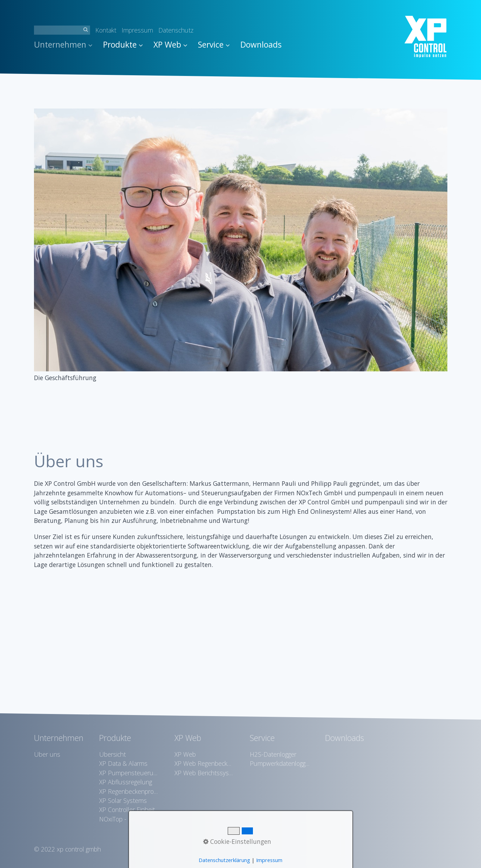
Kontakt (106, 30)
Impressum (137, 30)
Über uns (47, 754)
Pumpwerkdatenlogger (280, 763)
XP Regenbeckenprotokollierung (129, 791)
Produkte (123, 45)
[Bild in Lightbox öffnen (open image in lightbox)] (241, 240)
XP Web (170, 45)
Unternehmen (63, 45)
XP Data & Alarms (123, 763)
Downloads (261, 45)
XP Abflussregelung (126, 782)
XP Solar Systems (123, 800)
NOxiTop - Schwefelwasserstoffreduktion (129, 819)
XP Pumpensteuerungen (129, 773)
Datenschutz (176, 30)
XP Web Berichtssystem (204, 773)
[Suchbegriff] (62, 30)
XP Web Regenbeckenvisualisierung (204, 763)
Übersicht (112, 754)
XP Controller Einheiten (129, 810)
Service (214, 45)
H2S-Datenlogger (273, 754)
